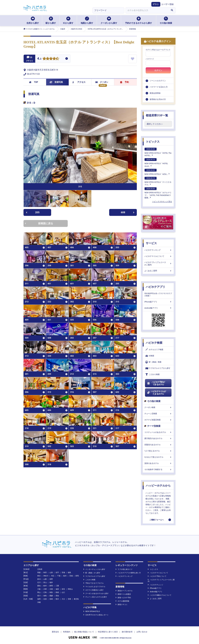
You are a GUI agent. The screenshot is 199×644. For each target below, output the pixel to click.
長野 (51, 579)
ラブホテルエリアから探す (158, 368)
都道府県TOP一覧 (157, 115)
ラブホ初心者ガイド (124, 569)
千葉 (59, 576)
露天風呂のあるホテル (158, 438)
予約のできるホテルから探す (139, 20)
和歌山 (70, 589)
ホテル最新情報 (122, 601)
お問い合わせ (142, 632)
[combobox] (147, 10)
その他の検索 (166, 20)
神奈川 (46, 576)
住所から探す (33, 20)
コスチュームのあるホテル (158, 432)
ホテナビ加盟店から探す (93, 590)
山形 (51, 573)
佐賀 (45, 599)
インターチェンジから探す (94, 569)
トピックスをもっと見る (162, 202)
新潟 (39, 579)
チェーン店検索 (158, 414)
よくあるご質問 (158, 271)
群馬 (77, 576)
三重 (57, 586)
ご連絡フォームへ (157, 520)
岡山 (39, 592)
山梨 (45, 579)
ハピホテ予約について (157, 576)
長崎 (51, 599)
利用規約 (67, 632)
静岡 (51, 586)
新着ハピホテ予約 (123, 598)
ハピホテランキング (158, 250)
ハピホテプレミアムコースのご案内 (158, 264)
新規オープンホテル (124, 591)
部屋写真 (56, 82)
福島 (69, 573)
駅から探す (51, 20)
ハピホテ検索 (154, 343)
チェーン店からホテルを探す (95, 597)
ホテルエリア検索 (154, 350)
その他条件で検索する (158, 469)
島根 (57, 592)
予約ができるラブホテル (93, 583)
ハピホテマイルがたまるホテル (156, 393)
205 (33, 212)
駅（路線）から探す (92, 573)
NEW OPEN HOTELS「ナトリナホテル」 (158, 181)
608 (128, 212)
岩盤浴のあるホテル (158, 445)
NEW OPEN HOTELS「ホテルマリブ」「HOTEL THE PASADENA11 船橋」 (158, 193)
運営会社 (55, 632)
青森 (39, 573)
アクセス (79, 82)
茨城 (71, 576)
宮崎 (69, 599)
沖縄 (39, 602)
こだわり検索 (153, 375)
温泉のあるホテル (158, 463)
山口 (63, 592)
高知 (57, 596)
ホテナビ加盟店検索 (158, 420)
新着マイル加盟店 (123, 594)
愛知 (39, 586)
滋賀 (57, 589)
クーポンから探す (109, 20)
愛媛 (51, 596)
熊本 (57, 599)
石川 (39, 582)
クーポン (102, 82)
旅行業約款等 (127, 632)
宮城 (63, 573)
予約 (125, 82)
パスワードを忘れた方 (159, 87)
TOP (34, 82)
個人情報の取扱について (84, 632)
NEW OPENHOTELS (92, 611)
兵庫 (45, 589)
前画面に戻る (39, 223)
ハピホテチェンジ (155, 585)
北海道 (40, 569)
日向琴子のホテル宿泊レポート (96, 615)
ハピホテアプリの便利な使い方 (128, 573)
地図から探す (87, 20)
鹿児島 (76, 599)
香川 (39, 596)
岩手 (57, 573)
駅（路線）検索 (153, 362)
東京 (39, 576)
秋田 (45, 573)
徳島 (45, 596)
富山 (45, 582)
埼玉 (53, 576)
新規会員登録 (155, 93)
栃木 (65, 576)
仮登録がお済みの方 (158, 99)
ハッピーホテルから (158, 486)
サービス (151, 243)
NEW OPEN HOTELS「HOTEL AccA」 (156, 163)
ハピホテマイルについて (158, 256)
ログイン (158, 70)
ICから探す (68, 20)
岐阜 (45, 586)
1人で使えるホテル (158, 451)
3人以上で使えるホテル (158, 457)
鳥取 (51, 592)
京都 (51, 589)
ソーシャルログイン (158, 81)
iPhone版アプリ (158, 302)
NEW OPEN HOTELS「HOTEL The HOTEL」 (158, 152)
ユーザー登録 (167, 4)
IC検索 (150, 356)
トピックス (153, 142)
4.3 (39, 59)
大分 (63, 599)
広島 (45, 592)
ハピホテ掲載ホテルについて (160, 595)
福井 (51, 582)
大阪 (39, 589)
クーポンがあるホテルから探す (96, 593)
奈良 (63, 589)
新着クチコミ (122, 605)
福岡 (39, 599)
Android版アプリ (158, 308)
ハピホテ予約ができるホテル (156, 383)
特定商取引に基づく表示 (108, 632)
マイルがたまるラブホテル (94, 587)
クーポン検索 (158, 407)
